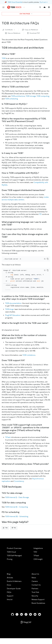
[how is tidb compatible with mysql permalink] (41, 173)
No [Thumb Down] (14, 533)
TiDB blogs (9, 315)
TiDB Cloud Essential (15, 2)
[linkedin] (21, 620)
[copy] (48, 259)
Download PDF (34, 33)
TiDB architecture (18, 96)
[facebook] (26, 620)
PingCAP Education (13, 321)
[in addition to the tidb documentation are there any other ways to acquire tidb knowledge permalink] (46, 305)
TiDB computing (43, 96)
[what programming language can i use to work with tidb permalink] (14, 225)
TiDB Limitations (29, 361)
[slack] (31, 620)
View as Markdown (13, 33)
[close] (48, 627)
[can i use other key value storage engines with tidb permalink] (9, 237)
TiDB (4, 58)
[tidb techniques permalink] (23, 493)
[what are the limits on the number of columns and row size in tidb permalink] (24, 344)
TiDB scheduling (11, 99)
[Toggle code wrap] (45, 259)
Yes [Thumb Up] (5, 533)
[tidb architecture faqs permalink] (41, 23)
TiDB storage (31, 96)
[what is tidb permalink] (17, 54)
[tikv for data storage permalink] (24, 499)
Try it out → (44, 2)
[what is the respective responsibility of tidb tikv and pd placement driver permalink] (36, 121)
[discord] (35, 620)
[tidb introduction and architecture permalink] (45, 48)
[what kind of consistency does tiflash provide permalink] (3, 472)
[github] (12, 620)
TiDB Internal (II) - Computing (16, 513)
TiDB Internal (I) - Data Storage (17, 503)
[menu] (3, 7)
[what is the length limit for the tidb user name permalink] (3, 331)
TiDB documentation (13, 309)
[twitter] (17, 620)
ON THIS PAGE (26, 14)
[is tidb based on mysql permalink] (29, 104)
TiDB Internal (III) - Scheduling (17, 522)
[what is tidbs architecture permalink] (31, 87)
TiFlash (8, 443)
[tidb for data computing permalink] (28, 508)
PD (41, 214)
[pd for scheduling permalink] (21, 518)
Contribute (9, 30)
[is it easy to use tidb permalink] (25, 153)
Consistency (19, 487)
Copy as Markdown (30, 30)
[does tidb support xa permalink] (27, 366)
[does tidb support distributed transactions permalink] (47, 190)
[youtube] (40, 620)
